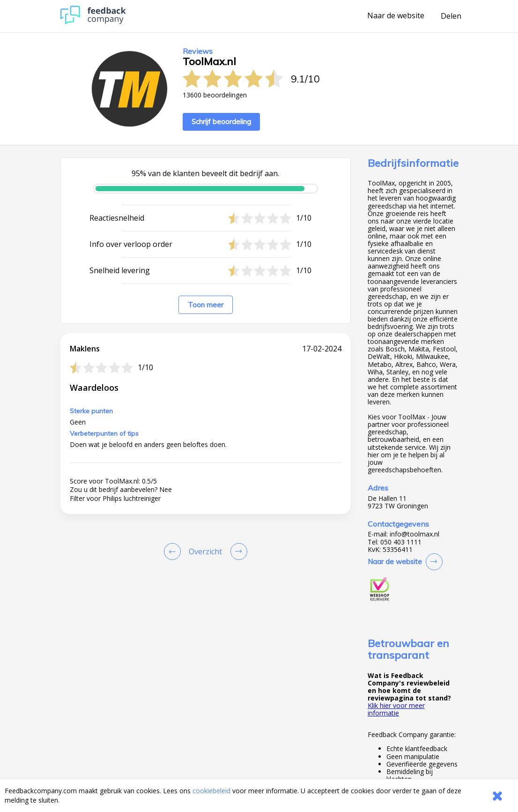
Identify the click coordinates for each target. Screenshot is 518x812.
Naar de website (396, 16)
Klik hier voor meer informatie (396, 709)
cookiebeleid (211, 791)
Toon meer (206, 305)
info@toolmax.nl (414, 534)
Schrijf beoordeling (221, 122)
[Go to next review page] (237, 551)
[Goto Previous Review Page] (174, 551)
